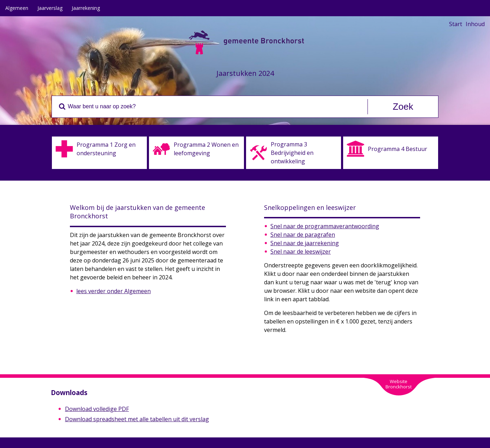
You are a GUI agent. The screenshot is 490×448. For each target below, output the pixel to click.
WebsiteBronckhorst (399, 384)
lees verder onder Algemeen (113, 291)
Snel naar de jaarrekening (305, 243)
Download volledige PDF (97, 409)
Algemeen (17, 8)
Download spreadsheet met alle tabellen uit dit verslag (137, 419)
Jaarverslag (50, 8)
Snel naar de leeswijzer (301, 252)
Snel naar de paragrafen (303, 235)
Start (456, 24)
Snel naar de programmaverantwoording (325, 226)
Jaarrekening (86, 8)
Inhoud (475, 24)
